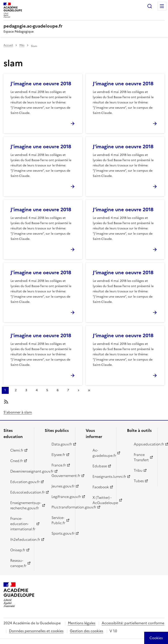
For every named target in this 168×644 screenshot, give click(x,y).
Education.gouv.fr (20, 482)
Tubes (139, 481)
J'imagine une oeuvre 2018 (41, 84)
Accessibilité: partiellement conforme (133, 623)
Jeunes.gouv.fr (61, 486)
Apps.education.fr (143, 444)
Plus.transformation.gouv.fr (61, 507)
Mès (22, 45)
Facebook (101, 487)
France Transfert (141, 457)
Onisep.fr (18, 550)
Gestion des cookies (87, 631)
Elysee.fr (58, 455)
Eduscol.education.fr (20, 492)
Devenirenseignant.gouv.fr (20, 471)
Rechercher (150, 6)
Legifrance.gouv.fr (61, 497)
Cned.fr (17, 461)
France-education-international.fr (20, 524)
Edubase (100, 466)
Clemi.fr (17, 450)
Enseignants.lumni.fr (102, 476)
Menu (162, 6)
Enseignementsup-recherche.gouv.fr (20, 505)
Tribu (138, 470)
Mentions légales (82, 623)
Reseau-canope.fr (18, 563)
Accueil (8, 45)
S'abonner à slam (18, 412)
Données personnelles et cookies (36, 631)
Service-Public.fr (58, 520)
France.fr (59, 465)
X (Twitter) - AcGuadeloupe (102, 500)
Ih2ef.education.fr (20, 539)
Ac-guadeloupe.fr (102, 453)
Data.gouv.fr (61, 444)
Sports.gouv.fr (61, 533)
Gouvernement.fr (61, 476)
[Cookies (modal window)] (156, 638)
